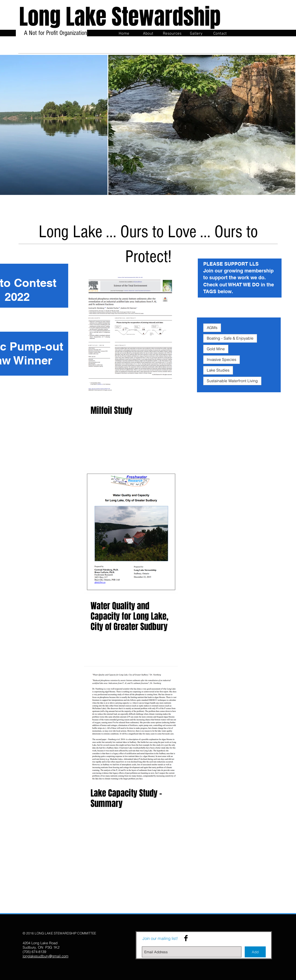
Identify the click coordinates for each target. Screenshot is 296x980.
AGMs (212, 328)
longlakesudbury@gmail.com (46, 956)
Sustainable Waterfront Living (232, 381)
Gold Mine (216, 349)
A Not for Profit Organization (55, 37)
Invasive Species (222, 360)
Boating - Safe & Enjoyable (230, 338)
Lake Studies (218, 370)
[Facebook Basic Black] (186, 938)
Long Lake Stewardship (120, 17)
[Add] (255, 952)
